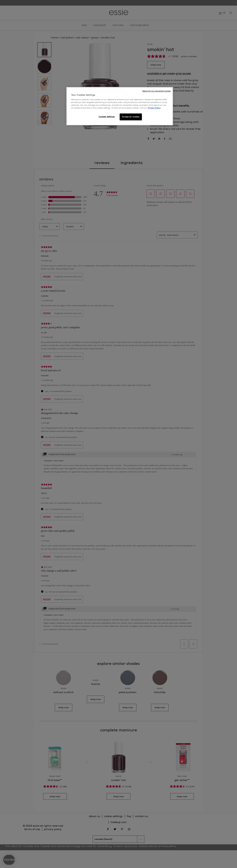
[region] (120, 106)
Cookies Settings (107, 117)
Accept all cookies (131, 117)
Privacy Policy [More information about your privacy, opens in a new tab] (154, 108)
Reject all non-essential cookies (157, 91)
